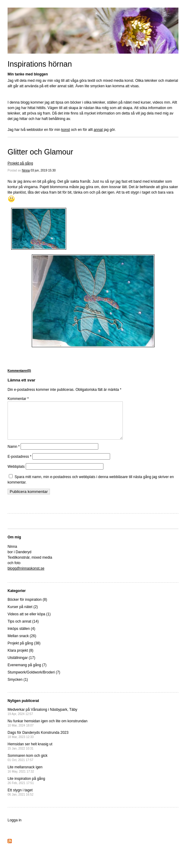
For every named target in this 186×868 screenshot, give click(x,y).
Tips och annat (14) (23, 629)
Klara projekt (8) (20, 658)
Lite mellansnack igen (25, 776)
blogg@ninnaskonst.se (26, 576)
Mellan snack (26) (22, 643)
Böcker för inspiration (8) (27, 607)
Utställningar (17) (21, 665)
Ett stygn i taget (21, 799)
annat (98, 130)
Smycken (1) (18, 687)
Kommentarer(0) (19, 371)
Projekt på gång (20, 163)
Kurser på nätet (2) (23, 614)
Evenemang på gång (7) (27, 672)
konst (65, 130)
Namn (14, 454)
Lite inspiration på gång (26, 788)
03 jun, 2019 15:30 (43, 170)
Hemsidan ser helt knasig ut (30, 753)
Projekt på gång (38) (24, 650)
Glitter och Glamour (40, 152)
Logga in (15, 827)
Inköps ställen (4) (21, 636)
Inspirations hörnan (40, 64)
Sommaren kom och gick (28, 765)
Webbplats (16, 474)
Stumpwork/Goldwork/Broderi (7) (34, 680)
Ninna (26, 170)
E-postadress (20, 464)
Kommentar (18, 399)
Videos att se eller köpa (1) (29, 621)
